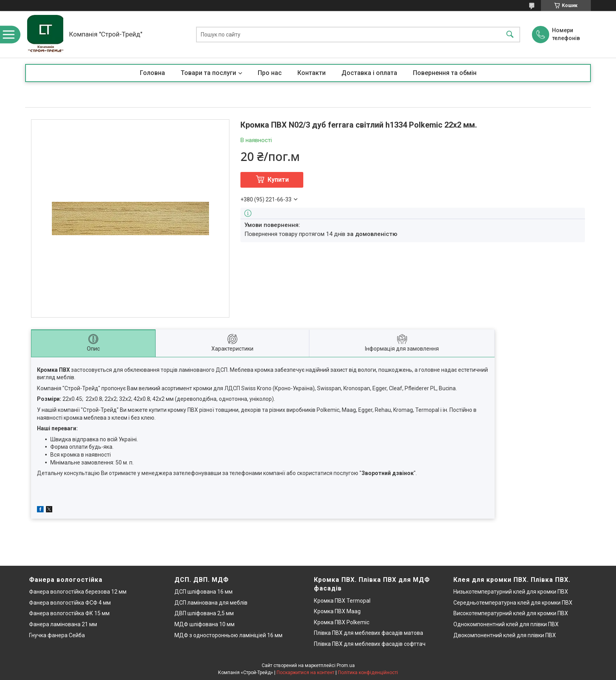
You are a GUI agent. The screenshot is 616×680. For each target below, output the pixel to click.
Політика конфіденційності (368, 673)
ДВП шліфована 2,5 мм (204, 613)
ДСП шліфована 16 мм (203, 592)
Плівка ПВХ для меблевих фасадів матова (368, 633)
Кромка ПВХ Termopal (342, 601)
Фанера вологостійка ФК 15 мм (69, 613)
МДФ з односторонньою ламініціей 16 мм (228, 635)
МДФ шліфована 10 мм (204, 624)
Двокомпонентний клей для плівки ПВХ (505, 635)
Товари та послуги (208, 73)
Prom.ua (346, 665)
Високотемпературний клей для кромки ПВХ (511, 613)
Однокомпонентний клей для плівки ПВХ (506, 624)
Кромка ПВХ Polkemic (342, 622)
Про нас (270, 73)
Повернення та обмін (445, 73)
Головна (152, 73)
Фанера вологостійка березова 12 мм (78, 592)
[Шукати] (510, 34)
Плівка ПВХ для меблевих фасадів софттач (370, 644)
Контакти (312, 73)
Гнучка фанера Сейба (57, 635)
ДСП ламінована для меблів (211, 603)
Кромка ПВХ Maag (337, 611)
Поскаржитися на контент (305, 673)
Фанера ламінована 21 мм (63, 624)
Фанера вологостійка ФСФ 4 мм (70, 603)
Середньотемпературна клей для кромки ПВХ (513, 603)
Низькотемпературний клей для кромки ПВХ (511, 592)
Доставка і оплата (369, 73)
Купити (278, 180)
